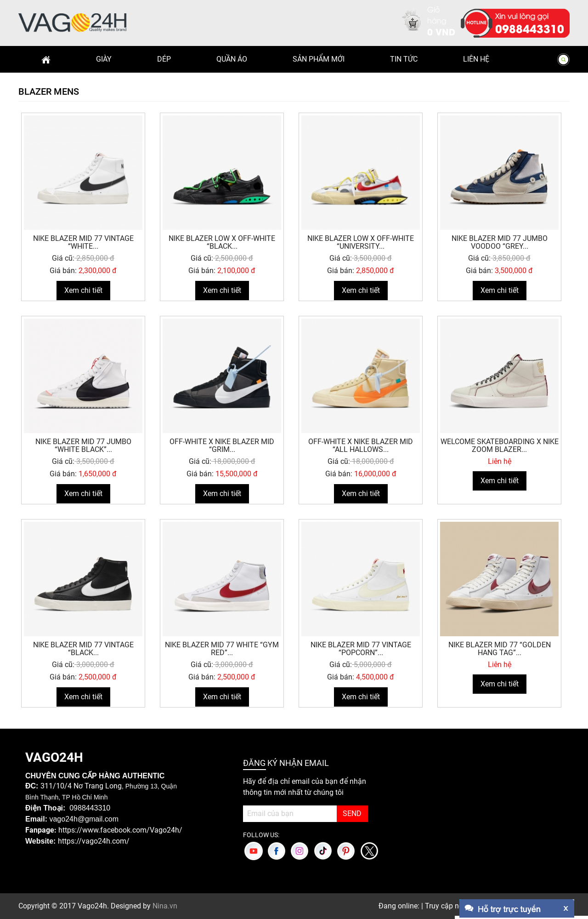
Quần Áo (232, 59)
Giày (104, 59)
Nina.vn (165, 906)
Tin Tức (404, 59)
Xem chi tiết (83, 290)
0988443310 (530, 28)
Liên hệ (476, 59)
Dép (164, 59)
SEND (352, 813)
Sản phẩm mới (319, 59)
